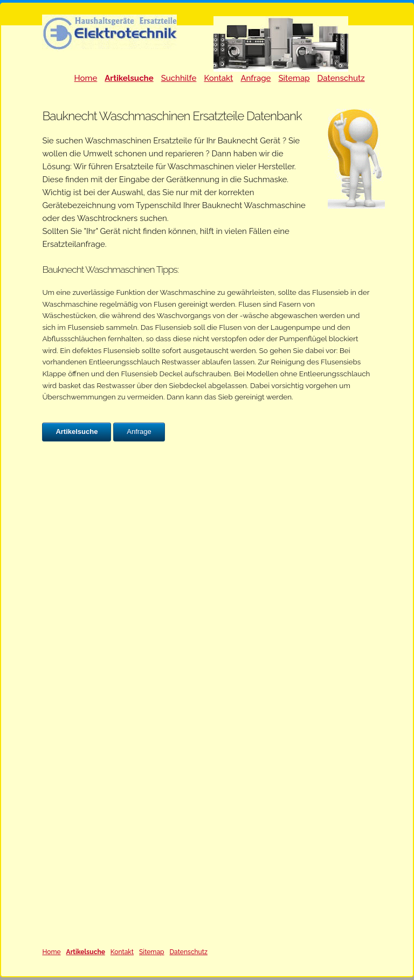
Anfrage (256, 78)
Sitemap (294, 78)
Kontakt (218, 78)
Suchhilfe (179, 78)
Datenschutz (341, 78)
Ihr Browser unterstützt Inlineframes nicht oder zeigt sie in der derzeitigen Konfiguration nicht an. (207, 694)
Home (86, 78)
